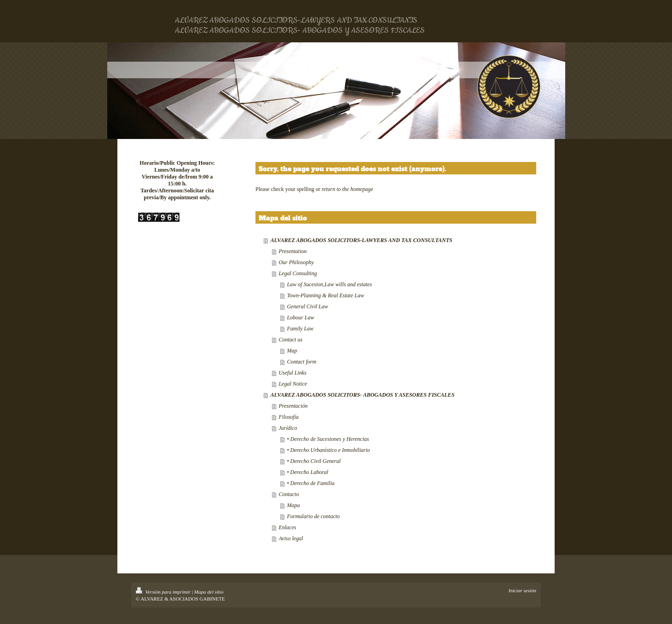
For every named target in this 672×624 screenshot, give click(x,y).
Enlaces (287, 527)
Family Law (300, 329)
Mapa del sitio (209, 592)
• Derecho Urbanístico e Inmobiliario (328, 450)
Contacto (289, 494)
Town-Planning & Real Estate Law (325, 295)
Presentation (293, 251)
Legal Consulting (298, 273)
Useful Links (292, 373)
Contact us (290, 340)
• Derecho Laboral (307, 472)
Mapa (293, 505)
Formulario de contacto (313, 516)
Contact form (301, 362)
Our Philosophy (296, 262)
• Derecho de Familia (310, 483)
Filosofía (288, 417)
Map (292, 351)
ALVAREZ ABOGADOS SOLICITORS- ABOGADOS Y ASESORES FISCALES (362, 395)
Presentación (293, 406)
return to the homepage (348, 189)
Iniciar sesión (522, 590)
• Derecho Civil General (314, 461)
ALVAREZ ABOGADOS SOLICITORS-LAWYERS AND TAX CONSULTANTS (361, 240)
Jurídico (288, 428)
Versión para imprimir (164, 592)
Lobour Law (300, 318)
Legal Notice (293, 384)
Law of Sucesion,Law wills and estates (329, 284)
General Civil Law (307, 306)
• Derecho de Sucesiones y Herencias (328, 439)
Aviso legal (291, 538)
